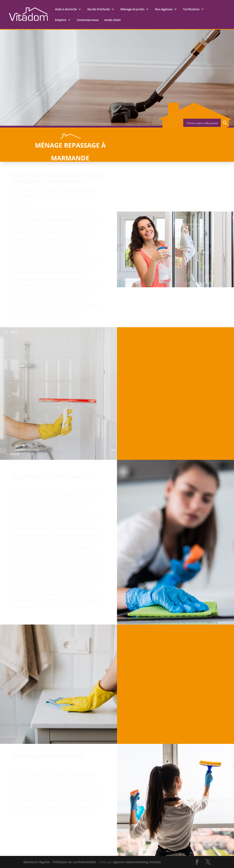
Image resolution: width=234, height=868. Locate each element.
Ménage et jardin (132, 9)
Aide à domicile (66, 9)
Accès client (113, 20)
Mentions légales (37, 862)
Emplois (61, 20)
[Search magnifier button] (225, 123)
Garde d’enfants (99, 9)
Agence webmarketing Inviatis (137, 862)
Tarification (191, 9)
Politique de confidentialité (74, 862)
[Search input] (202, 123)
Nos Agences (164, 9)
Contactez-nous (88, 20)
